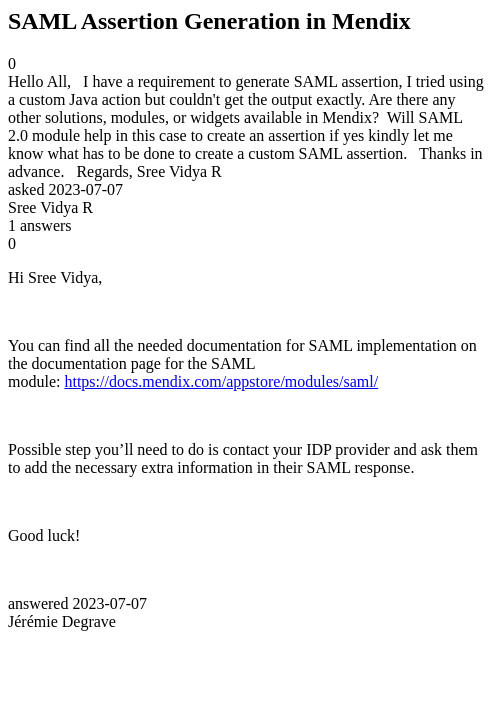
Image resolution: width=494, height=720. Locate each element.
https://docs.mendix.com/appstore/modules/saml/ (221, 381)
